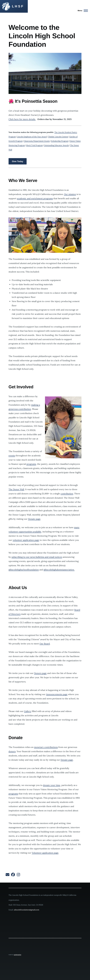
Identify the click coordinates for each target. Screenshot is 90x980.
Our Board (45, 644)
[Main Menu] (82, 11)
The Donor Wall (16, 489)
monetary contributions (46, 747)
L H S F (18, 6)
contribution (67, 494)
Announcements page (57, 694)
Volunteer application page (45, 853)
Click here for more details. (22, 119)
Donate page (34, 519)
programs (31, 464)
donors (12, 751)
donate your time (52, 785)
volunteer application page (26, 540)
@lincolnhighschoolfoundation (24, 570)
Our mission (70, 194)
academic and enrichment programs (35, 198)
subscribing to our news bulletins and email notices (37, 557)
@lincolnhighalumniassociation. (59, 570)
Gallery (28, 711)
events (12, 456)
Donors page (40, 673)
